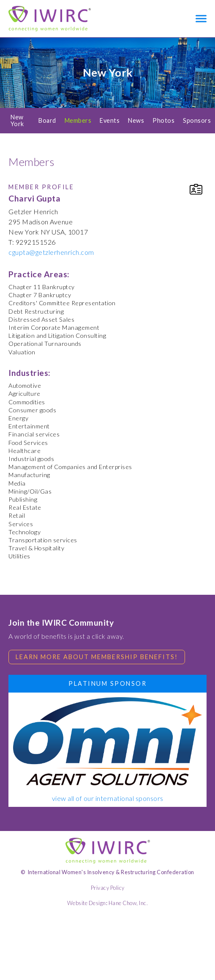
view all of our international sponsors (108, 798)
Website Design (87, 903)
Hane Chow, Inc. (128, 903)
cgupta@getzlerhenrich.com (51, 252)
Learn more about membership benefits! (97, 657)
